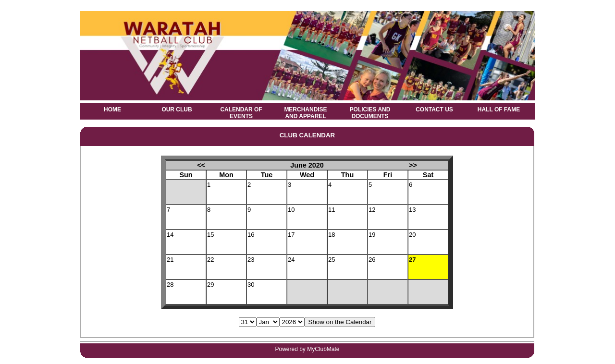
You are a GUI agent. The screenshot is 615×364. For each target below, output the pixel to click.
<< (201, 165)
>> (413, 165)
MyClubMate (323, 349)
